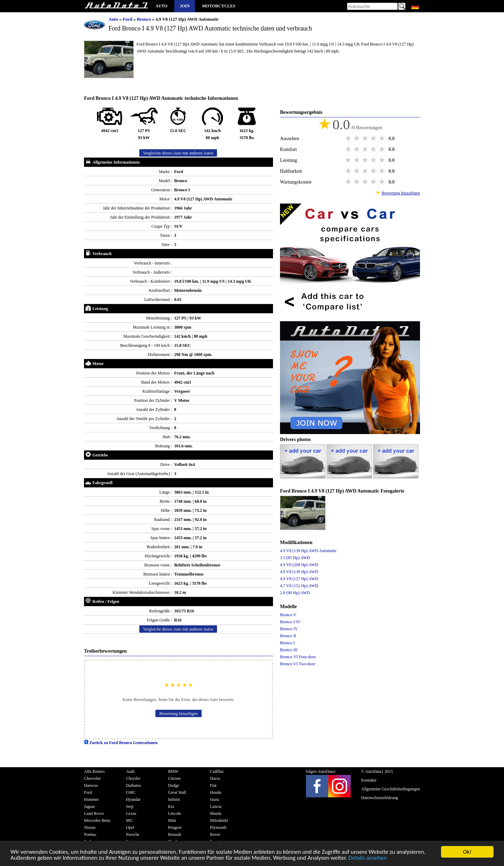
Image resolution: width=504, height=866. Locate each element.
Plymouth (218, 827)
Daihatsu (134, 785)
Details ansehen (367, 859)
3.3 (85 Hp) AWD (295, 558)
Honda (216, 792)
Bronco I (287, 643)
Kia (171, 806)
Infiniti (174, 799)
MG (129, 820)
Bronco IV (289, 629)
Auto (161, 6)
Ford (128, 19)
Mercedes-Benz (97, 820)
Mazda (216, 813)
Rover (215, 834)
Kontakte (369, 780)
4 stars (374, 138)
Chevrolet (92, 778)
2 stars (357, 138)
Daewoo (91, 785)
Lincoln (174, 813)
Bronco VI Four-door (298, 657)
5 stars (383, 138)
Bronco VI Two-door (298, 664)
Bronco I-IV (290, 622)
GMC (131, 792)
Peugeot (175, 827)
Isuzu (215, 799)
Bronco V (288, 615)
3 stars (366, 138)
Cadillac (217, 771)
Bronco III (289, 650)
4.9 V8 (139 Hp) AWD (299, 572)
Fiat (213, 785)
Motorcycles (219, 6)
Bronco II (288, 636)
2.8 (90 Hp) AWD (295, 593)
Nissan (90, 827)
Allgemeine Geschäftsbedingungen (391, 789)
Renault (174, 834)
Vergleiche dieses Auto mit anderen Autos (178, 153)
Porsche (133, 834)
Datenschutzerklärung (380, 798)
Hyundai (133, 799)
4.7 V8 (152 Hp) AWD (299, 586)
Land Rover (94, 813)
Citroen (174, 778)
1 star (349, 138)
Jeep (130, 806)
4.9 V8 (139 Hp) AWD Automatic (308, 551)
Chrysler (133, 778)
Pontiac (90, 834)
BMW (173, 771)
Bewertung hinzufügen (178, 714)
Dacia (215, 778)
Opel (130, 827)
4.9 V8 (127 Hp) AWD (299, 579)
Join (185, 6)
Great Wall (177, 792)
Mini (172, 820)
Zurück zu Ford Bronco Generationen (121, 743)
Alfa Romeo (94, 771)
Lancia (216, 806)
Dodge (174, 785)
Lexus (131, 813)
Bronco (144, 19)
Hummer (92, 799)
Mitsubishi (219, 820)
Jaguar (89, 806)
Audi (130, 771)
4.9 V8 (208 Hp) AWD (299, 565)
